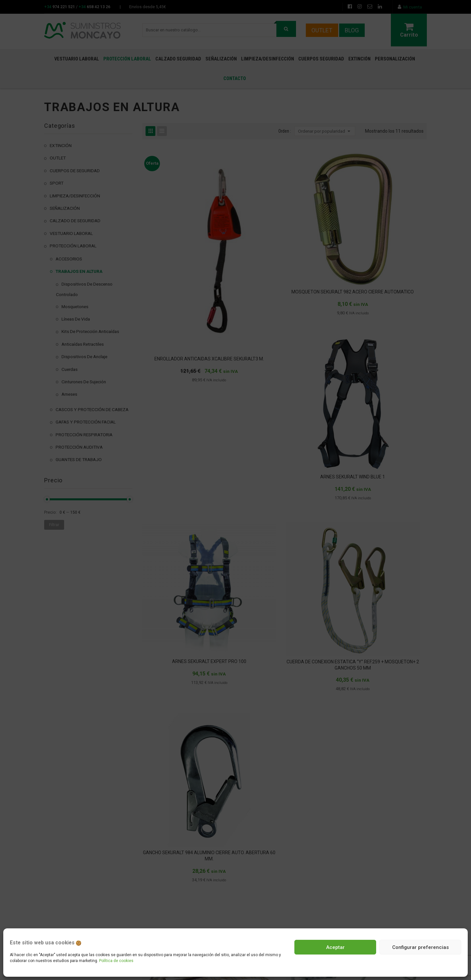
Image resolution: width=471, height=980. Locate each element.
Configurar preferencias (420, 947)
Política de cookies (116, 961)
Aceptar (335, 947)
